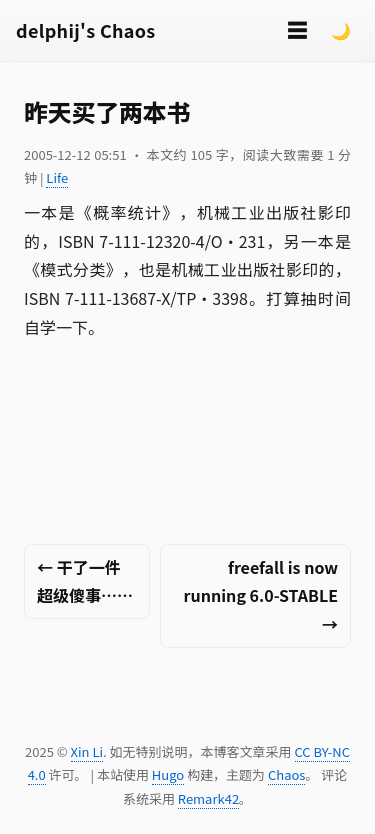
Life (57, 177)
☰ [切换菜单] (297, 29)
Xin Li (87, 751)
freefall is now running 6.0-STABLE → (261, 596)
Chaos (286, 774)
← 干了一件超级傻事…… (85, 581)
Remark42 (208, 798)
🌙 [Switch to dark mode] (341, 30)
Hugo (168, 774)
